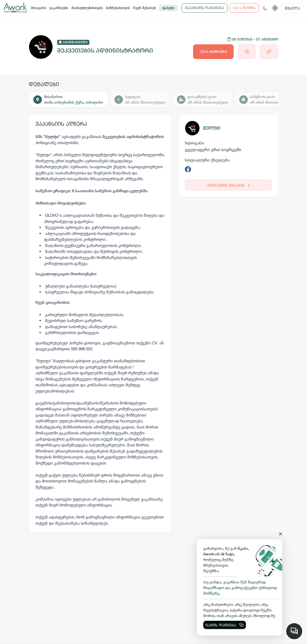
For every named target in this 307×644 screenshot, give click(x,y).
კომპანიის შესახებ (228, 185)
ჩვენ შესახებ (144, 8)
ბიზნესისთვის (118, 8)
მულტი (212, 128)
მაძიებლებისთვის (87, 8)
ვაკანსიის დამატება (204, 8)
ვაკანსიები (59, 8)
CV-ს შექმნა (244, 8)
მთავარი (39, 8)
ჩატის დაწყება (225, 625)
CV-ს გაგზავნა (213, 52)
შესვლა (292, 8)
